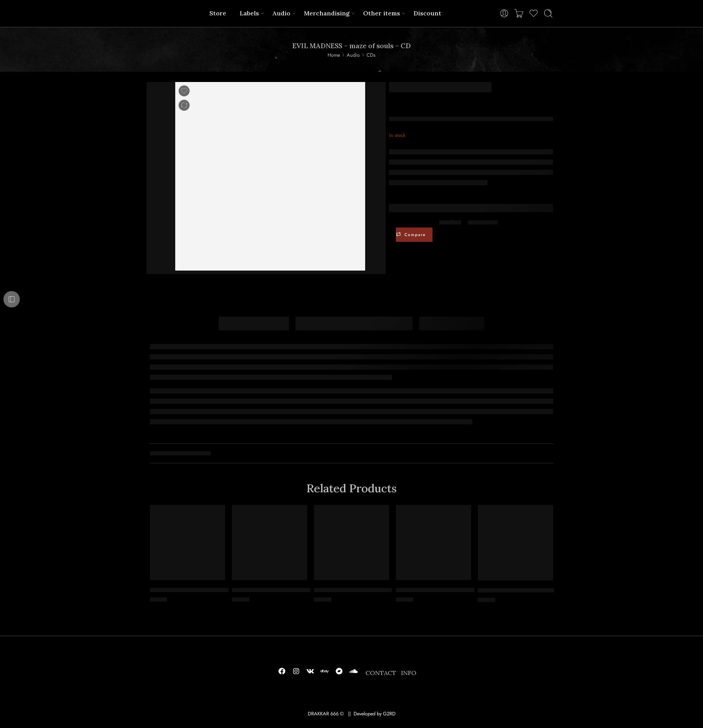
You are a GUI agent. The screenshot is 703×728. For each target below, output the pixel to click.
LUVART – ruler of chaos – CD (353, 590)
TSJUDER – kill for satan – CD (516, 590)
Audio (281, 13)
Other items (382, 13)
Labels (249, 13)
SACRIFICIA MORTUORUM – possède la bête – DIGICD (222, 590)
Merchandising (327, 13)
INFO (409, 673)
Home (334, 55)
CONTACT (381, 673)
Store (218, 13)
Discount (428, 13)
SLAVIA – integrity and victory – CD (443, 590)
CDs (371, 55)
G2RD (389, 713)
